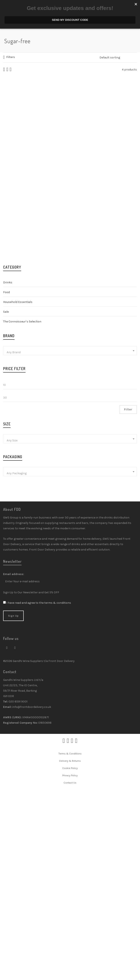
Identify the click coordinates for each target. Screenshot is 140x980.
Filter (128, 598)
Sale (6, 501)
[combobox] (70, 540)
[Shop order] (118, 58)
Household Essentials (18, 491)
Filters (11, 57)
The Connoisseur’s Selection (22, 510)
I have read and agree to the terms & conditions (39, 792)
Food (6, 481)
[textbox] (70, 541)
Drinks (8, 471)
